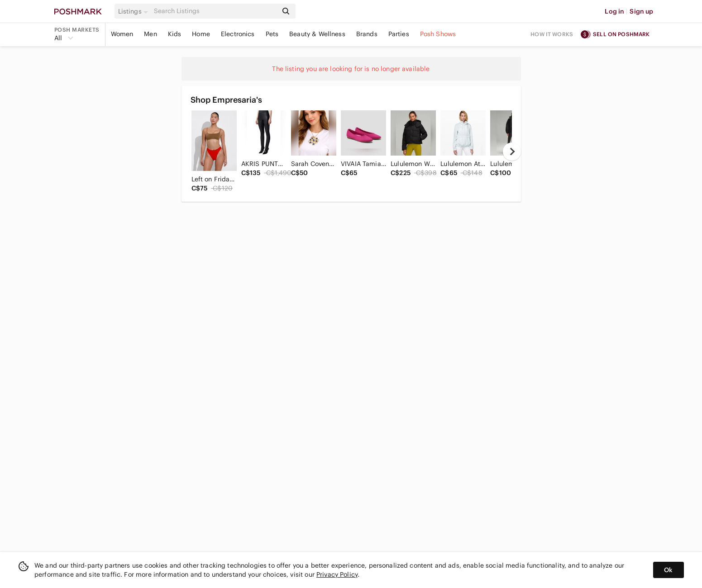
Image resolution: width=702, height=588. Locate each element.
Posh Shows (438, 34)
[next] (512, 152)
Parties (399, 34)
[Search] (215, 11)
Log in (614, 11)
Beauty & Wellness (317, 34)
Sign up (641, 11)
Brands (367, 34)
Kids (175, 34)
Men (150, 34)
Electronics (238, 34)
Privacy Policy (337, 574)
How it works (552, 34)
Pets (272, 34)
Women (122, 34)
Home (201, 34)
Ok (668, 570)
